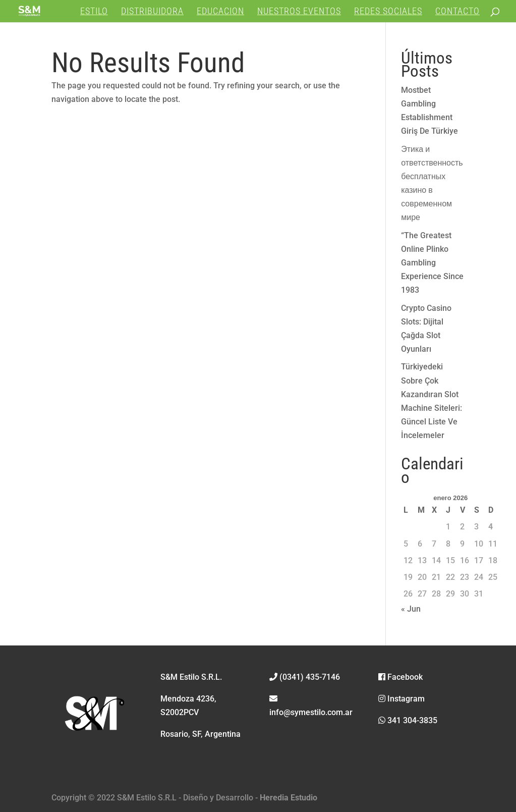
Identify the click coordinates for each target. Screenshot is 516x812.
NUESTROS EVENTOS (299, 12)
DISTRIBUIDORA (152, 12)
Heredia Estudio (289, 798)
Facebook (400, 677)
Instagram (402, 699)
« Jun (411, 609)
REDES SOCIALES (388, 12)
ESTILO (94, 12)
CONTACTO (457, 12)
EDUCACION (220, 12)
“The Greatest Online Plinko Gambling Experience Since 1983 (432, 263)
